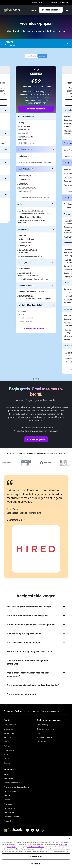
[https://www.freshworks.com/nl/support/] (42, 725)
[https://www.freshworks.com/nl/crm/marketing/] (9, 812)
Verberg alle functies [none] (36, 329)
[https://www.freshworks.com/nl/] (12, 10)
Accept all (36, 864)
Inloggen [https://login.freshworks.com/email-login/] (64, 3)
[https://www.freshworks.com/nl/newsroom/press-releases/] (7, 758)
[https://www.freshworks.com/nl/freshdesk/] (8, 795)
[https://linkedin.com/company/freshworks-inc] (32, 831)
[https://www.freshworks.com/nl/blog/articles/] (6, 754)
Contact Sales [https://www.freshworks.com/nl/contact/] (51, 3)
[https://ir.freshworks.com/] (9, 733)
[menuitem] (37, 2)
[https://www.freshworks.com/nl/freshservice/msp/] (13, 783)
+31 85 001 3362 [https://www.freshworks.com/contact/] (34, 711)
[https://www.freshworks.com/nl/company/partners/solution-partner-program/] (7, 746)
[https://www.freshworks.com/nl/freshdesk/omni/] (10, 791)
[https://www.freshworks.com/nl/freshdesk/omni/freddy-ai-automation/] (7, 821)
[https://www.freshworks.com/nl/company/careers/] (8, 737)
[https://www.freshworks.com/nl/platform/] (12, 817)
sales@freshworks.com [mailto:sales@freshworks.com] (51, 711)
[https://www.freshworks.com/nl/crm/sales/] (8, 804)
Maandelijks (31, 56)
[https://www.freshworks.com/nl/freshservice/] (8, 778)
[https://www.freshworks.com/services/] (40, 733)
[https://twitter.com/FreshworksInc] (28, 831)
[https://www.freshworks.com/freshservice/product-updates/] (7, 774)
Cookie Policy (63, 845)
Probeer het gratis (51, 10)
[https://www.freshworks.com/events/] (9, 750)
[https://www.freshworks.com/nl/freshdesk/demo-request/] (34, 10)
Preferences (36, 857)
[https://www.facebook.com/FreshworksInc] (37, 831)
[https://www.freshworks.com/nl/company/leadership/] (8, 729)
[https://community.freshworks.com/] (42, 741)
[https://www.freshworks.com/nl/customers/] (7, 741)
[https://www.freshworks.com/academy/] (46, 729)
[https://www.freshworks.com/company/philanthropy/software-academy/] (45, 737)
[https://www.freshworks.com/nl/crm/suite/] (10, 808)
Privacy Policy (12, 847)
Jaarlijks (42, 56)
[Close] (69, 839)
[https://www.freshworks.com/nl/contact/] (7, 763)
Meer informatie (16, 520)
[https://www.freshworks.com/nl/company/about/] (10, 725)
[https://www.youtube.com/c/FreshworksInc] (42, 831)
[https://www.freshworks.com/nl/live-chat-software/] (8, 800)
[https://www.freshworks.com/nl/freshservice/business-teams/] (16, 787)
